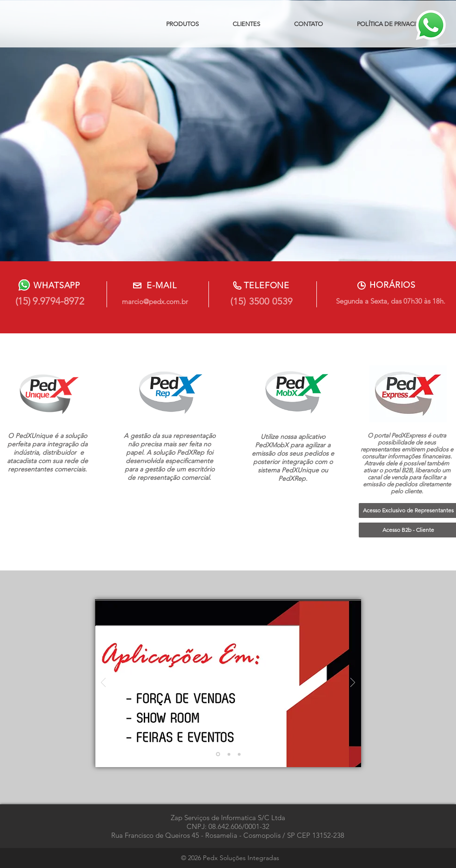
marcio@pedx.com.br (155, 301)
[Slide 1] (218, 754)
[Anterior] (103, 683)
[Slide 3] (239, 754)
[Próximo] (353, 683)
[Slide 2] (229, 754)
